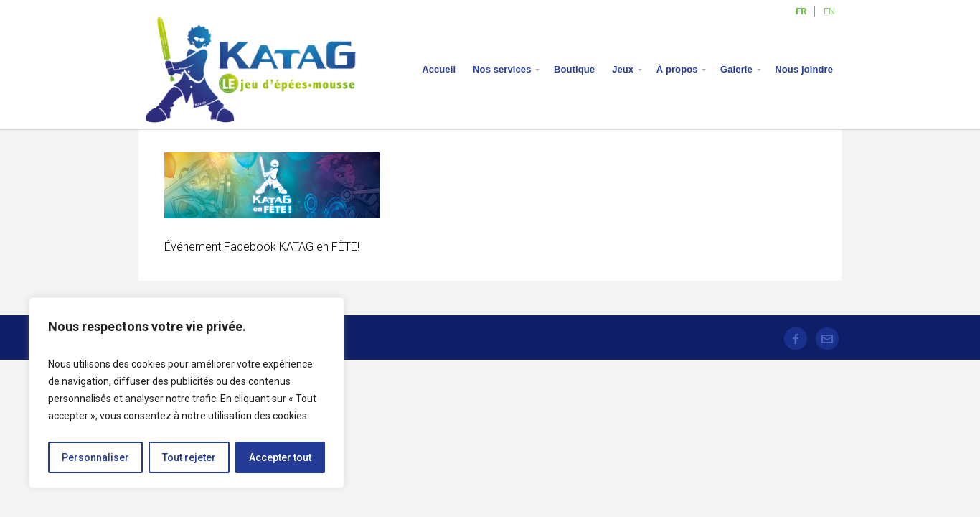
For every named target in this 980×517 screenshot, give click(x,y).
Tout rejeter (189, 457)
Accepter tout (280, 457)
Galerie (736, 69)
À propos (677, 69)
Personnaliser (95, 457)
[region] (187, 393)
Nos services (502, 69)
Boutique (574, 69)
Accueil (439, 69)
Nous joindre (804, 69)
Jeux (623, 69)
